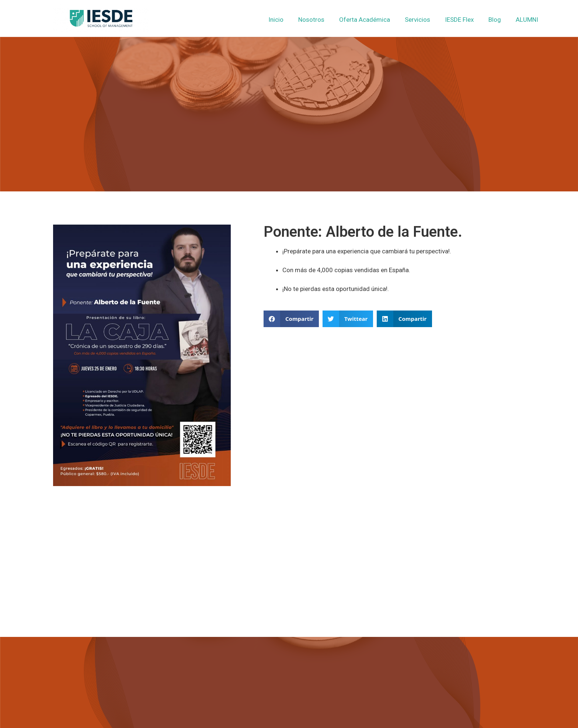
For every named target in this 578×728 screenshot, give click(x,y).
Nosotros (311, 20)
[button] (291, 319)
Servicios (417, 20)
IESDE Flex (459, 20)
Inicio (276, 20)
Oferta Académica (365, 20)
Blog (495, 20)
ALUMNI (527, 20)
